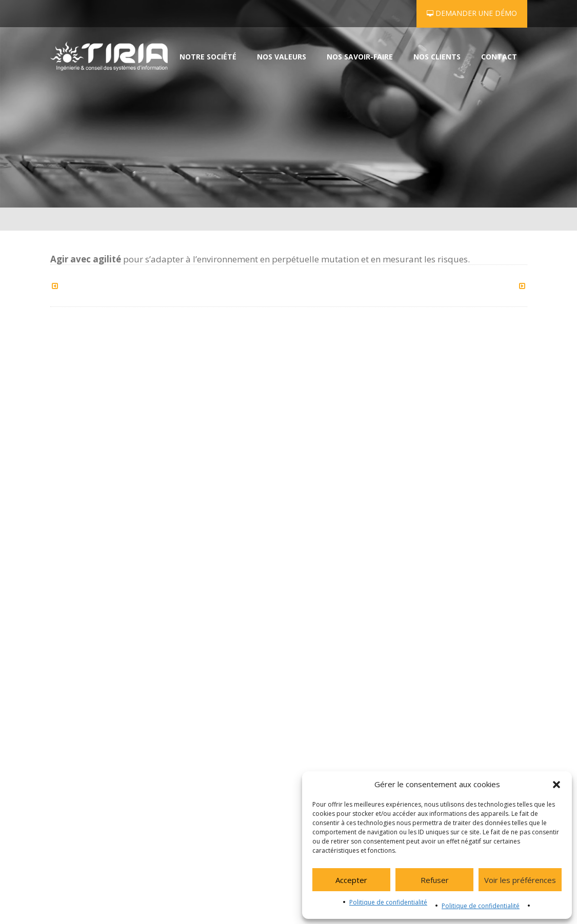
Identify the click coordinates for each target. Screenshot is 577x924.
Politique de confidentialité (388, 902)
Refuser (435, 880)
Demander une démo (472, 13)
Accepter (351, 880)
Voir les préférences (520, 880)
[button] (556, 785)
